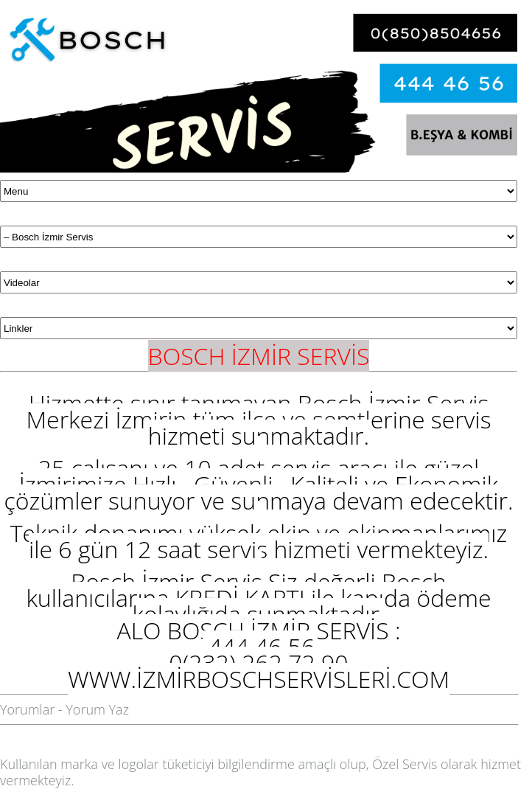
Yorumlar (27, 709)
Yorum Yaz (97, 709)
